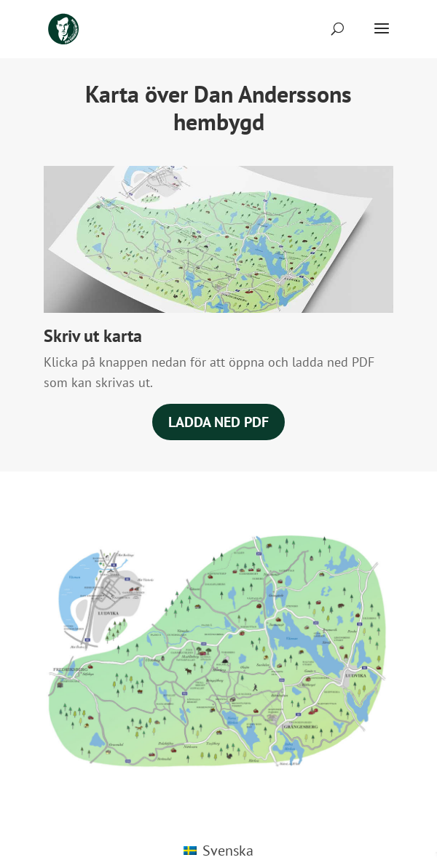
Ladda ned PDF (219, 422)
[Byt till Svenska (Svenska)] (219, 850)
